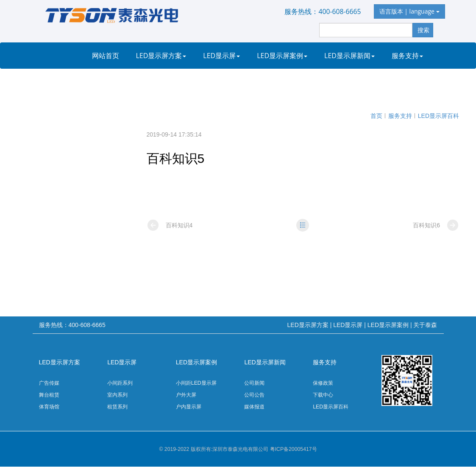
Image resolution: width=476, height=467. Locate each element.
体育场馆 (49, 407)
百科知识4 (170, 225)
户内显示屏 (189, 407)
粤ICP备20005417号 (294, 449)
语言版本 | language (409, 11)
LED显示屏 (221, 56)
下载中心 (323, 395)
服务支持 (407, 56)
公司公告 (254, 395)
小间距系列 (120, 383)
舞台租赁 (49, 395)
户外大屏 (186, 395)
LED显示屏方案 (161, 56)
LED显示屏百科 (438, 116)
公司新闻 (254, 383)
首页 (376, 116)
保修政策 (323, 383)
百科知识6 (436, 225)
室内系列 (117, 395)
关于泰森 (108, 82)
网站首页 (106, 56)
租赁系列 (117, 407)
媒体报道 (254, 407)
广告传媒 (49, 383)
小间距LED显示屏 (196, 383)
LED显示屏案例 (282, 56)
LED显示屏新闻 (349, 56)
